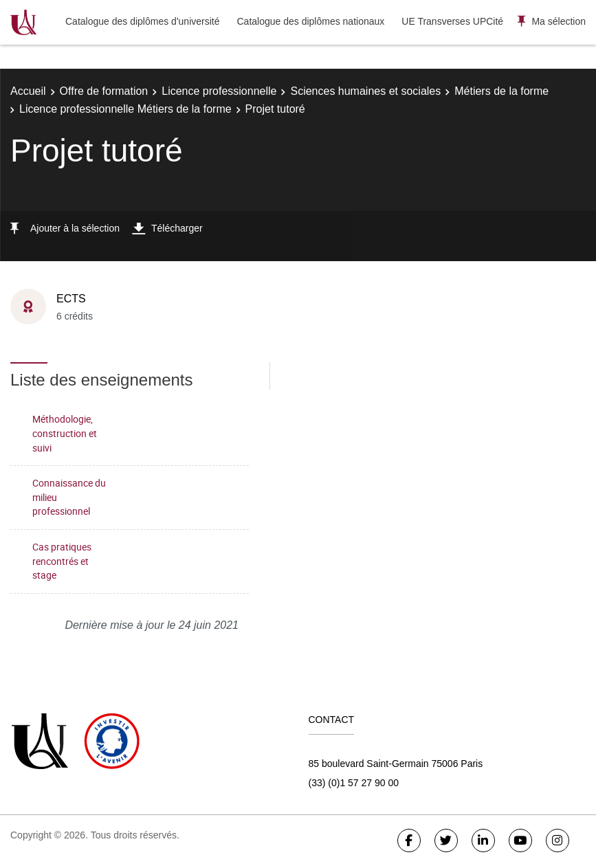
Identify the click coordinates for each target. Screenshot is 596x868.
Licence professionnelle (219, 91)
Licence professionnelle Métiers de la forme (125, 109)
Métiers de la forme (501, 91)
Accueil (28, 91)
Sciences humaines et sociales (365, 91)
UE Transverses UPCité (452, 21)
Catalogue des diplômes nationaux (310, 21)
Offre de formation (104, 91)
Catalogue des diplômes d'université (142, 21)
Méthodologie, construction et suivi (65, 433)
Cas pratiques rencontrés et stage (62, 561)
